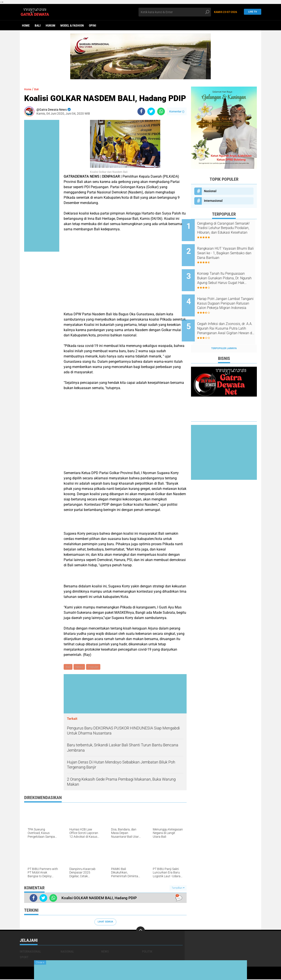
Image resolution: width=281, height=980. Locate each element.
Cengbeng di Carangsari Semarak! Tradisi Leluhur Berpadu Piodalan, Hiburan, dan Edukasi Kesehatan (227, 228)
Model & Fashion (72, 25)
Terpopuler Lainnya (224, 334)
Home (26, 25)
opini (93, 25)
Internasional (213, 201)
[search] (175, 12)
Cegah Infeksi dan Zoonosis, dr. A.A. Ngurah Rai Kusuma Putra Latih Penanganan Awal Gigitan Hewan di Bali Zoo (229, 317)
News (80, 667)
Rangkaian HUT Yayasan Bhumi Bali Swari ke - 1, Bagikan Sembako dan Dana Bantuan (228, 250)
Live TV (251, 12)
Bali (38, 25)
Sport (24, 958)
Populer (95, 667)
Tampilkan (178, 888)
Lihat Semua (105, 922)
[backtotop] (140, 931)
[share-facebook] (141, 111)
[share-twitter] (151, 111)
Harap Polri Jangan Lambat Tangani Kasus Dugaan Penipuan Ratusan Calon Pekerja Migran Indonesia (228, 295)
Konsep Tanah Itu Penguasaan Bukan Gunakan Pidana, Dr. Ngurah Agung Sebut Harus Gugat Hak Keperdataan (229, 273)
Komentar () (177, 111)
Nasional (210, 191)
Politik (147, 952)
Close (40, 962)
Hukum (50, 25)
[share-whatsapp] (161, 111)
